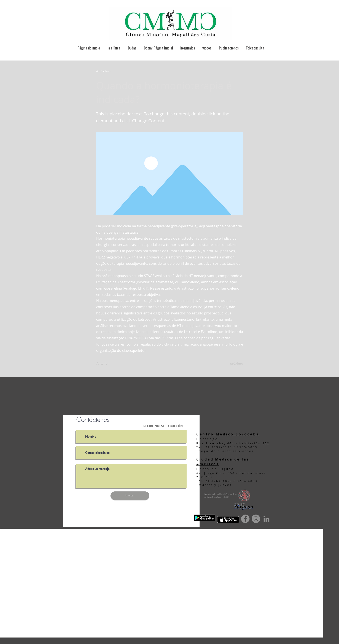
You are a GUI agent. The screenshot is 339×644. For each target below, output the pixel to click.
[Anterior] (110, 364)
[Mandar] (130, 496)
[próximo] (232, 364)
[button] (110, 71)
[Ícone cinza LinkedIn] (266, 519)
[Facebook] (245, 519)
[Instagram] (256, 519)
